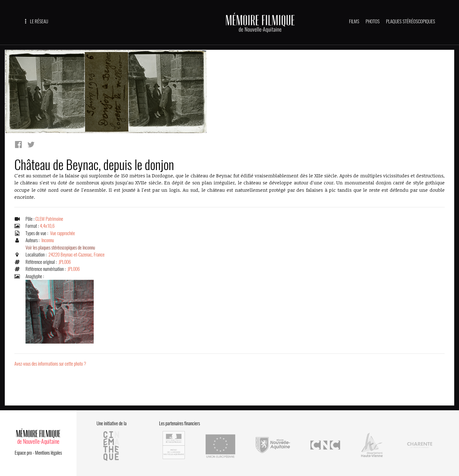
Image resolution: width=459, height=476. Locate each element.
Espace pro (23, 453)
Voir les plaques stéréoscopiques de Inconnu (60, 248)
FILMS (354, 21)
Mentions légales (48, 453)
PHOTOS (373, 21)
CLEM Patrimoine (49, 219)
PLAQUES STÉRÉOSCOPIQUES (411, 21)
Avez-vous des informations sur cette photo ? (50, 364)
